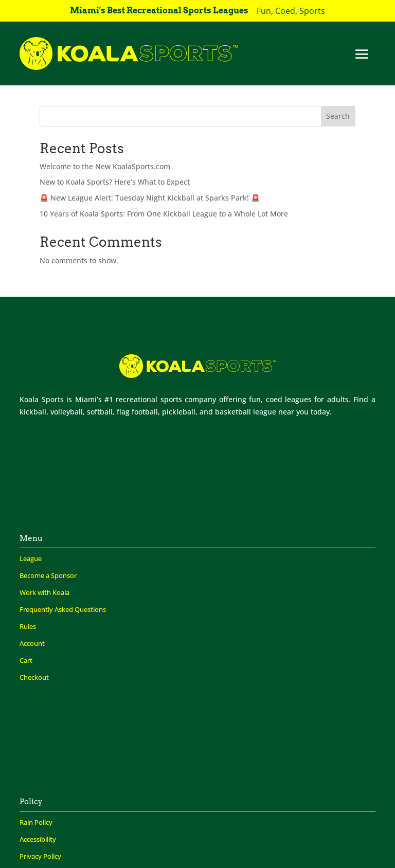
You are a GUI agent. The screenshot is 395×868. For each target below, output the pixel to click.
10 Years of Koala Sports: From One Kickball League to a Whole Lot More (164, 214)
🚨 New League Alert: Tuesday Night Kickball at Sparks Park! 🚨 (150, 198)
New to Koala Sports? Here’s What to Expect (115, 182)
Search (338, 116)
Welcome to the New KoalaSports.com (105, 166)
